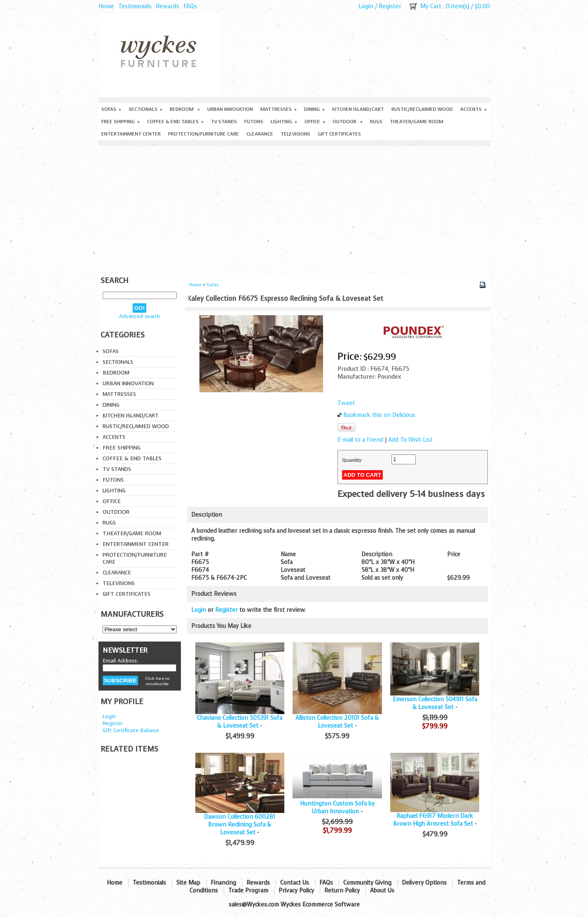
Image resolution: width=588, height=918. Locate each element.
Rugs (376, 122)
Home (106, 6)
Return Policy (342, 891)
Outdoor (348, 122)
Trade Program (248, 891)
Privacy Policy (296, 891)
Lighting (284, 122)
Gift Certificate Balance (131, 730)
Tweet (346, 403)
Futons (254, 122)
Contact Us (295, 883)
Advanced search (139, 316)
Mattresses (279, 109)
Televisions (295, 134)
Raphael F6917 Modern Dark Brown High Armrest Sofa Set (433, 820)
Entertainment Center (131, 134)
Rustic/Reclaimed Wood (422, 109)
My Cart (431, 6)
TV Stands (224, 122)
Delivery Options (424, 883)
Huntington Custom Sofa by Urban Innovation (337, 808)
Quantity (352, 460)
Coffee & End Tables (175, 122)
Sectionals (145, 109)
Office (315, 122)
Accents (473, 109)
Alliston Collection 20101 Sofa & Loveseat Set (337, 722)
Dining (314, 109)
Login (366, 6)
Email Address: (120, 661)
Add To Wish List (410, 440)
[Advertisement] (294, 208)
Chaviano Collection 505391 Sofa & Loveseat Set (240, 722)
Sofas (111, 109)
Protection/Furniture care (204, 134)
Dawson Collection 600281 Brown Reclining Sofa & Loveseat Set (240, 825)
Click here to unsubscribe (157, 681)
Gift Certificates (339, 134)
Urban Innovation (230, 109)
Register (390, 6)
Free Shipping (121, 122)
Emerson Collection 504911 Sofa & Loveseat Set (435, 703)
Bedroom (185, 109)
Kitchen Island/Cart (358, 109)
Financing (223, 883)
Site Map (188, 883)
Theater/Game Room (417, 122)
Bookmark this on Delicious (379, 415)
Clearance (260, 134)
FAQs (190, 6)
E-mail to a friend (360, 440)
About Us (382, 891)
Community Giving (367, 883)
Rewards (167, 6)
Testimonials (135, 6)
